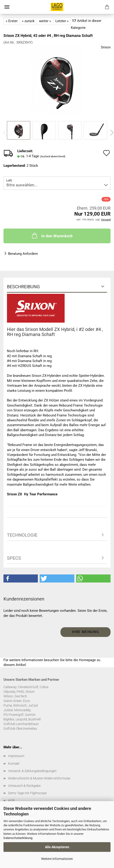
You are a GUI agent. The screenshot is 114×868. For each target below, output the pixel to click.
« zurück (28, 21)
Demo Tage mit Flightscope (27, 793)
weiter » (45, 21)
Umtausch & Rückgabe (24, 786)
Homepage (87, 660)
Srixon (106, 47)
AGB (11, 800)
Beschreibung (23, 287)
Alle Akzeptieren (57, 847)
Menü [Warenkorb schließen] (7, 7)
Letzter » (62, 21)
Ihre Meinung (85, 632)
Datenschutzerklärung (18, 838)
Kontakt (14, 764)
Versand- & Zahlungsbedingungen (32, 771)
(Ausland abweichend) (53, 156)
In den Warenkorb (52, 235)
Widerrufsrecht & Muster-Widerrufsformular (39, 778)
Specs (14, 558)
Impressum (16, 756)
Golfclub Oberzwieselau (20, 728)
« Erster (12, 21)
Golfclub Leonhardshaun (21, 724)
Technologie (22, 535)
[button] (21, 578)
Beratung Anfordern (23, 254)
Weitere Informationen (57, 859)
